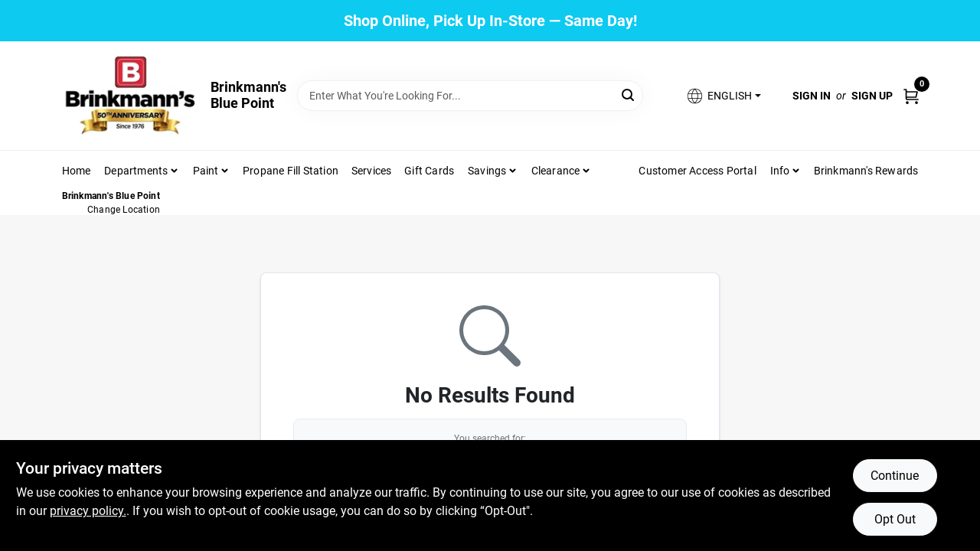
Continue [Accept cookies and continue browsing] (895, 476)
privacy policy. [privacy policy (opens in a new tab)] (88, 511)
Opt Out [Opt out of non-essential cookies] (895, 519)
